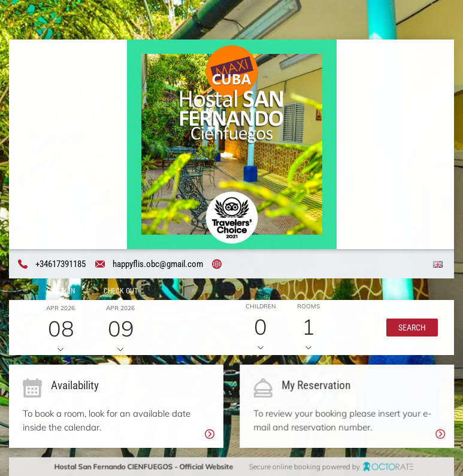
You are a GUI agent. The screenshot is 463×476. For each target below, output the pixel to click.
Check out (120, 291)
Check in (60, 291)
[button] (411, 328)
